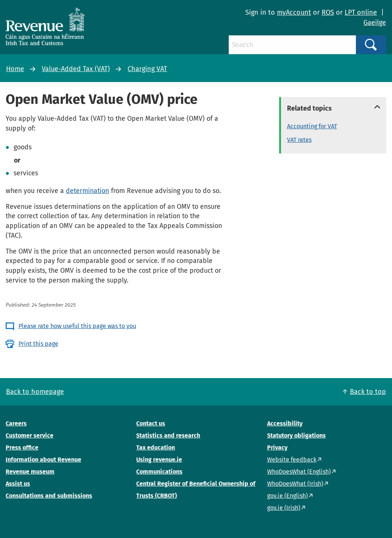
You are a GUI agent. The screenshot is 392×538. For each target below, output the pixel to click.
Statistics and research (168, 435)
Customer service (30, 435)
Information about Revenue (43, 460)
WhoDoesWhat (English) (299, 472)
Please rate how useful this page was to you (77, 326)
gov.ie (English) (287, 496)
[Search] (292, 45)
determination (87, 191)
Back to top (368, 392)
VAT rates (299, 140)
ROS (328, 12)
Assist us (18, 484)
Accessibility (285, 423)
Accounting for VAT (312, 126)
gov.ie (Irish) (284, 508)
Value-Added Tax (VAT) (76, 69)
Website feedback (292, 460)
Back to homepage (35, 392)
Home (15, 69)
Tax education (156, 448)
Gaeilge (375, 23)
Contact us (151, 423)
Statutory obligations (296, 435)
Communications (159, 472)
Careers (16, 423)
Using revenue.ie (159, 460)
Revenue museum (30, 472)
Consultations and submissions (49, 496)
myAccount (294, 12)
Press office (22, 448)
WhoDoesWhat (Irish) (295, 484)
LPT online (361, 12)
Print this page (38, 344)
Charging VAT (147, 69)
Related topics (309, 108)
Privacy (277, 448)
